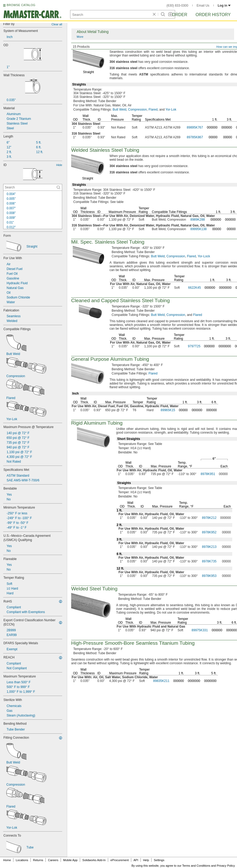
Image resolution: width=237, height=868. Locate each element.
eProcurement (120, 860)
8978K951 (208, 474)
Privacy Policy (226, 866)
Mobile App (70, 860)
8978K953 (209, 576)
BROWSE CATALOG (21, 5)
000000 (212, 127)
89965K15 (168, 410)
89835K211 (161, 681)
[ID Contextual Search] (33, 187)
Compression (137, 110)
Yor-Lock (204, 256)
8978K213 (209, 547)
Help (146, 860)
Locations (22, 860)
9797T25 (194, 346)
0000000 (225, 288)
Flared (153, 110)
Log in (224, 6)
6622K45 (194, 288)
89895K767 (195, 127)
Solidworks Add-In (94, 860)
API (136, 860)
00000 (213, 137)
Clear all (57, 24)
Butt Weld (120, 110)
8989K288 (198, 220)
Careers (53, 860)
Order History (213, 15)
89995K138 (199, 229)
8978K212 (209, 518)
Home (7, 860)
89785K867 (195, 137)
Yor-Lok (171, 110)
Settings (159, 860)
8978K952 (209, 532)
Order (180, 15)
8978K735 (209, 561)
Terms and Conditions (196, 866)
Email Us (203, 6)
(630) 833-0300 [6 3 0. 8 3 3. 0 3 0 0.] (177, 6)
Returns (38, 860)
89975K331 (200, 630)
